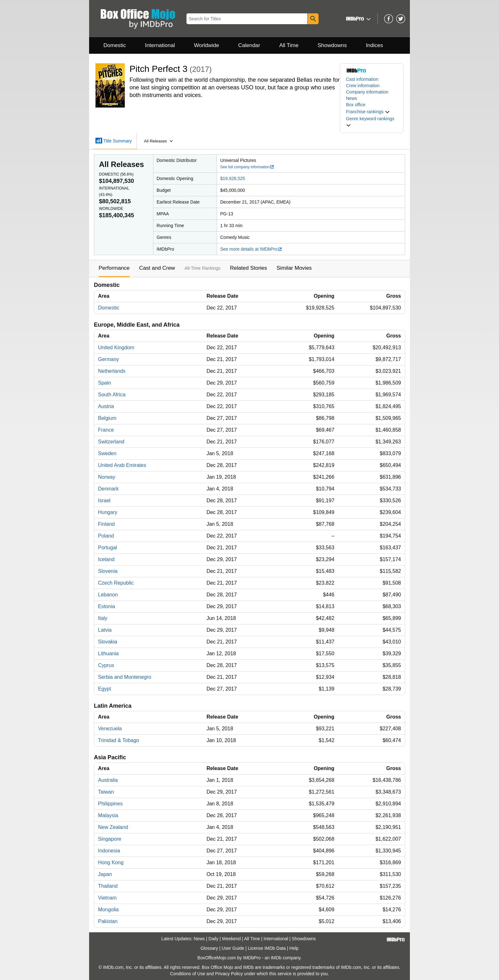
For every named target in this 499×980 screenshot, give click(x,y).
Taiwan (106, 792)
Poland (106, 536)
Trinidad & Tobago (119, 740)
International (160, 45)
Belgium (107, 418)
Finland (106, 524)
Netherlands (112, 371)
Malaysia (108, 815)
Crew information (363, 86)
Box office (356, 105)
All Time (289, 45)
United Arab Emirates (122, 465)
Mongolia (108, 910)
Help (294, 948)
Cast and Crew (157, 268)
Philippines (110, 804)
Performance (114, 268)
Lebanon (108, 595)
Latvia (105, 630)
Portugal (108, 548)
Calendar (249, 45)
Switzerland (111, 442)
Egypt (105, 689)
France (106, 430)
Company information (367, 92)
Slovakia (108, 642)
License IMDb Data (267, 948)
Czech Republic (116, 583)
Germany (109, 359)
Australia (108, 780)
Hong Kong (111, 862)
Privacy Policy (229, 974)
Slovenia (108, 571)
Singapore (110, 839)
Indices (375, 45)
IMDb (276, 958)
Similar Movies (294, 268)
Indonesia (109, 851)
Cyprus (106, 665)
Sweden (107, 453)
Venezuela (110, 729)
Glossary (209, 948)
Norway (107, 477)
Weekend (232, 939)
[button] (358, 19)
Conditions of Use (188, 974)
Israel (104, 500)
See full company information (247, 167)
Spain (105, 383)
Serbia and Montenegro (125, 677)
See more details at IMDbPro (251, 249)
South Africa (112, 395)
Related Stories (249, 268)
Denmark (108, 489)
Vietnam (107, 898)
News (351, 98)
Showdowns (332, 45)
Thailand (108, 886)
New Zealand (113, 827)
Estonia (106, 606)
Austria (106, 406)
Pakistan (108, 921)
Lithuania (108, 653)
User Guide (233, 948)
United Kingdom (116, 348)
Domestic (115, 45)
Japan (105, 874)
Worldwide (206, 45)
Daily (213, 939)
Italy (103, 618)
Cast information (362, 79)
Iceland (106, 559)
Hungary (108, 512)
